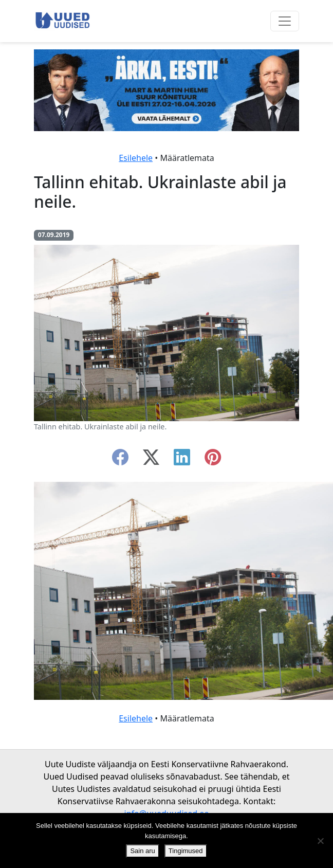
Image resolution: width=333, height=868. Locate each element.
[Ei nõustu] (320, 841)
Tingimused (186, 851)
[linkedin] (182, 460)
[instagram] (213, 460)
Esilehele (136, 158)
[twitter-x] (151, 460)
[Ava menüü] (285, 21)
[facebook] (120, 460)
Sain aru (142, 851)
